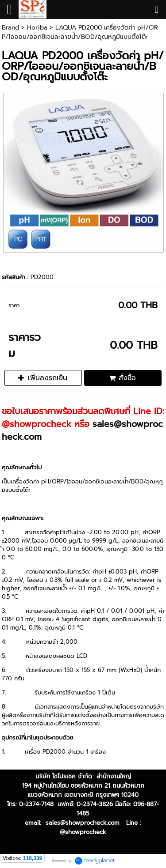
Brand (10, 28)
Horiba (37, 28)
